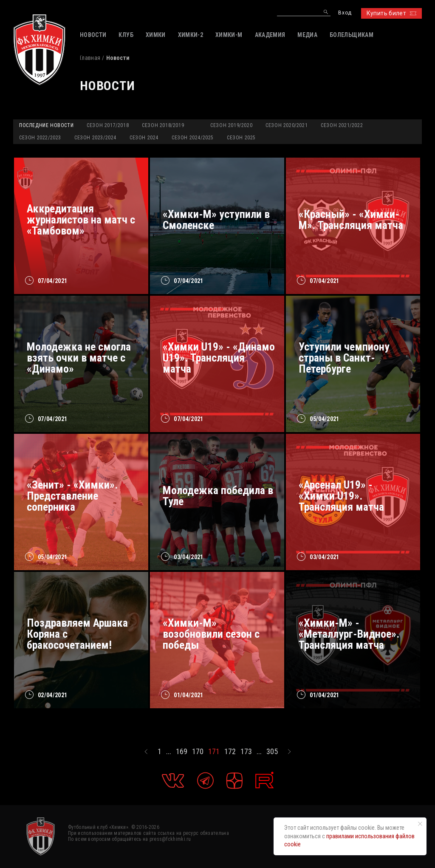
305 (272, 752)
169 (182, 752)
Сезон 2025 (241, 138)
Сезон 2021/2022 (342, 125)
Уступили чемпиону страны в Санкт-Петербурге (344, 358)
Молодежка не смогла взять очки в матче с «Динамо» (79, 358)
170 (198, 752)
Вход (345, 13)
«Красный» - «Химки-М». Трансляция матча (351, 220)
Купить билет (391, 13)
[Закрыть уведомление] (420, 824)
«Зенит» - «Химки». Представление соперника (72, 496)
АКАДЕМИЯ (270, 35)
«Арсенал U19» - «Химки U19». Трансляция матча (341, 496)
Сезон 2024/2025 (193, 138)
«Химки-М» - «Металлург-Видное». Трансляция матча (349, 634)
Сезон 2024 (144, 138)
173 (246, 752)
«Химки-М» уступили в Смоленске (216, 220)
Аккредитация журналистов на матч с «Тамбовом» (81, 220)
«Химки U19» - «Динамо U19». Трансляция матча (219, 358)
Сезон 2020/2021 (287, 125)
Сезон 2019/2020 (231, 125)
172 (230, 752)
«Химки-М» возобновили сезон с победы (211, 634)
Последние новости (46, 125)
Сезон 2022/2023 (40, 138)
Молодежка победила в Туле (218, 496)
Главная (90, 58)
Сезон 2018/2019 (163, 125)
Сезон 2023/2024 (95, 138)
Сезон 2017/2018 (108, 125)
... (169, 752)
